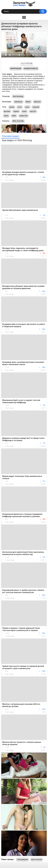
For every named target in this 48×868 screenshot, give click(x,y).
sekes (14, 116)
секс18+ (33, 111)
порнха (16, 111)
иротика (7, 111)
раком (12, 107)
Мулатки (37, 102)
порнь (6, 116)
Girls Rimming (18, 96)
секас (24, 111)
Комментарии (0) (31, 69)
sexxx (27, 107)
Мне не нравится (18, 64)
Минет (28, 102)
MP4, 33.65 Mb (18, 121)
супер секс (24, 116)
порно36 (36, 107)
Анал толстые (36, 859)
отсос (20, 107)
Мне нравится (14, 64)
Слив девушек (22, 859)
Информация (16, 69)
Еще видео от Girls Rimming (17, 140)
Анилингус (18, 102)
